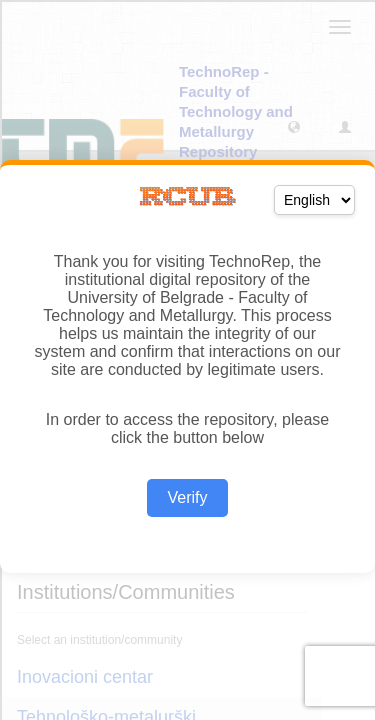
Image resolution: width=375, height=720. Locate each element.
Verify (187, 497)
